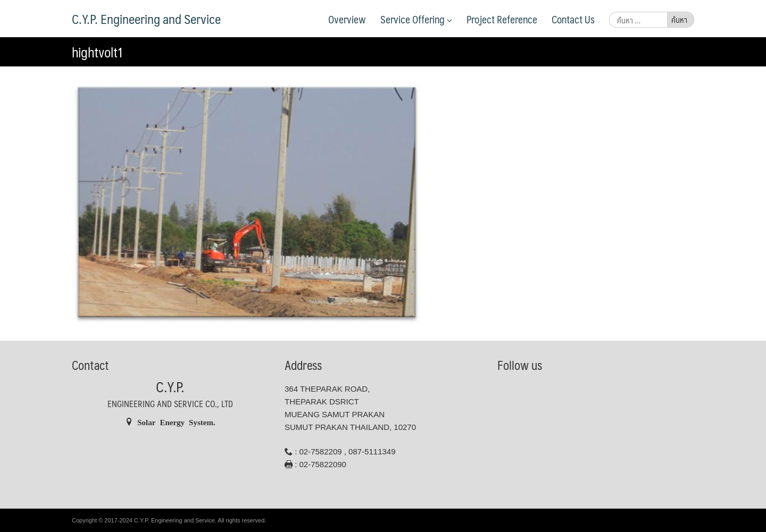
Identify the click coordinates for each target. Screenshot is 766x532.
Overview (347, 19)
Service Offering (416, 19)
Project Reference (502, 19)
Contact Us (573, 19)
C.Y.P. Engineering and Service (146, 19)
